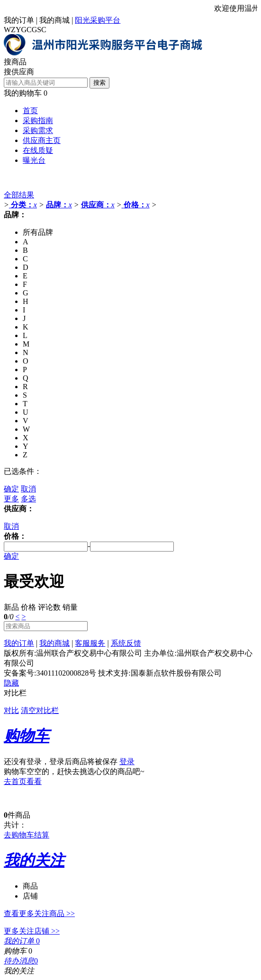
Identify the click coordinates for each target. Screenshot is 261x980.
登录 (127, 762)
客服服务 (90, 643)
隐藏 (11, 683)
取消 (28, 489)
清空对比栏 (40, 710)
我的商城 (54, 20)
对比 (11, 710)
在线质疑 (38, 150)
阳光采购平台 (98, 20)
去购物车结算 (27, 835)
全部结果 (19, 195)
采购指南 (38, 120)
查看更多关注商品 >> (39, 913)
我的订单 (19, 20)
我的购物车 (23, 93)
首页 (30, 111)
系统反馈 (126, 643)
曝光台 (34, 160)
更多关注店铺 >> (32, 931)
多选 (28, 499)
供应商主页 (42, 140)
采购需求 (38, 130)
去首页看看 (23, 781)
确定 (11, 489)
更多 (11, 499)
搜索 (99, 83)
